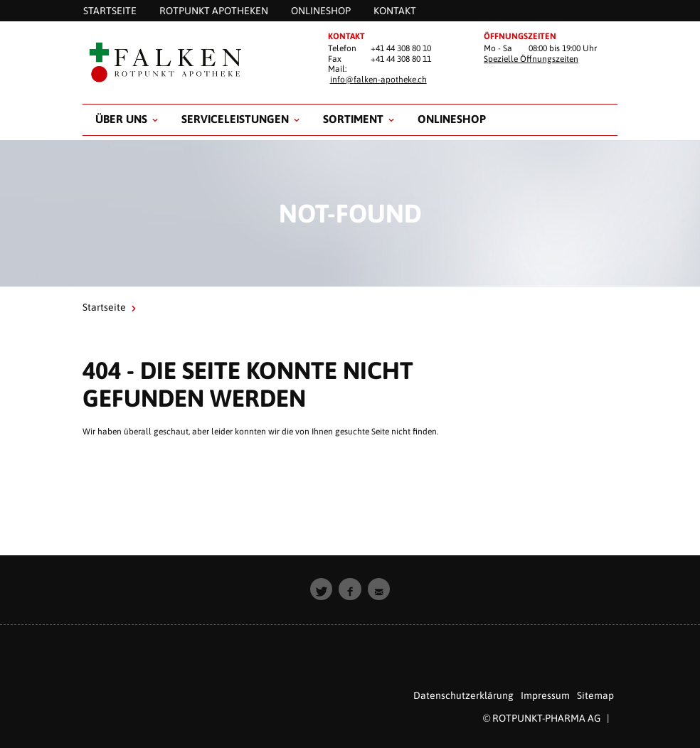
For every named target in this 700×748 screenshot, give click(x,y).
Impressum (545, 695)
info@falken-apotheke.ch (378, 80)
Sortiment (353, 119)
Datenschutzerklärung (463, 695)
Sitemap (595, 695)
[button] (322, 589)
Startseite (104, 307)
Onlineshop (452, 119)
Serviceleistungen (235, 119)
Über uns (121, 119)
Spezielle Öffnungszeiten (531, 59)
